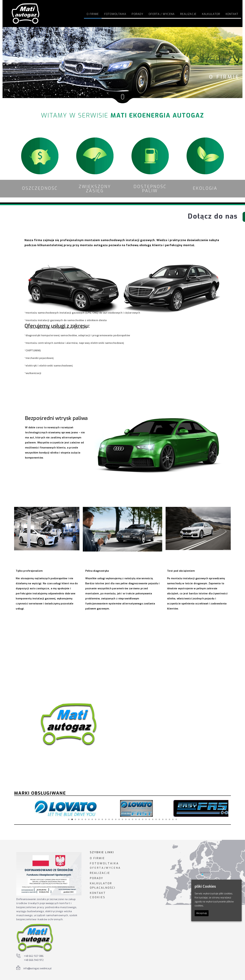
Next (223, 808)
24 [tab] (146, 819)
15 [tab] (116, 819)
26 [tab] (153, 819)
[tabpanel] (52, 808)
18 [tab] (126, 819)
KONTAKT (98, 893)
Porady (137, 14)
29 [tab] (163, 819)
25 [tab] (149, 819)
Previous (22, 808)
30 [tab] (166, 819)
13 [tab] (109, 819)
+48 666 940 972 (34, 960)
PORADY (97, 878)
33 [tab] (176, 819)
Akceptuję (202, 913)
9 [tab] (96, 819)
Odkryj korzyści (47, 662)
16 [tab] (119, 819)
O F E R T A (97, 868)
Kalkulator (211, 14)
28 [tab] (160, 819)
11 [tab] (102, 819)
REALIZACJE (100, 873)
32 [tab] (173, 819)
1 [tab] (69, 819)
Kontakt (232, 14)
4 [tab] (79, 819)
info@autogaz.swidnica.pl (38, 968)
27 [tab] (156, 819)
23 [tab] (143, 819)
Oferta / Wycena (162, 14)
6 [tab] (86, 819)
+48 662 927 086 (34, 956)
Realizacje (188, 14)
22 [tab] (139, 819)
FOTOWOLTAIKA (115, 14)
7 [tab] (89, 819)
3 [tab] (76, 819)
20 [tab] (133, 819)
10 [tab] (99, 819)
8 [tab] (92, 819)
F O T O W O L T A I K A (104, 863)
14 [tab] (113, 819)
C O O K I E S (97, 897)
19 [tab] (129, 819)
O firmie (93, 14)
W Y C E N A (113, 868)
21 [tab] (136, 819)
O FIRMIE (97, 858)
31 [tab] (170, 819)
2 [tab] (72, 819)
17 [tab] (123, 819)
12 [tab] (106, 819)
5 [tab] (82, 819)
